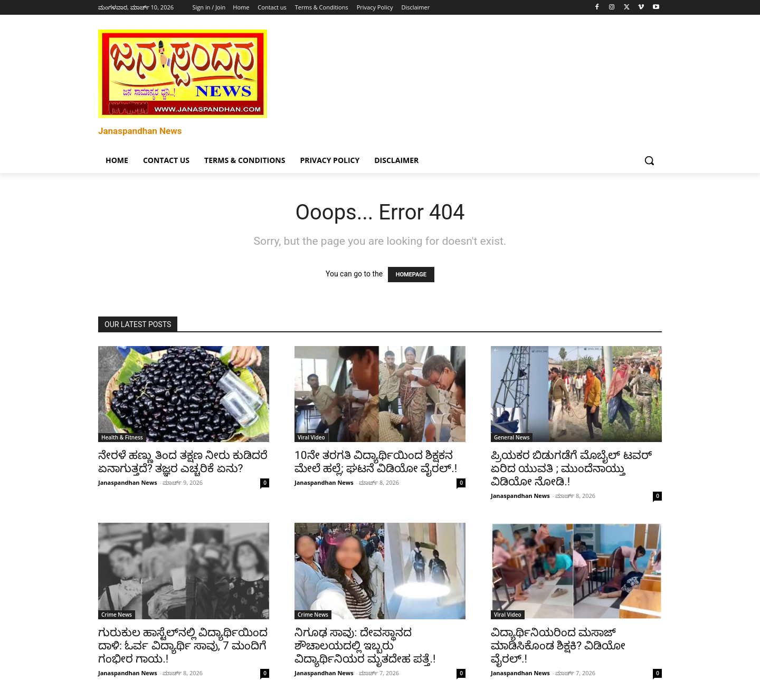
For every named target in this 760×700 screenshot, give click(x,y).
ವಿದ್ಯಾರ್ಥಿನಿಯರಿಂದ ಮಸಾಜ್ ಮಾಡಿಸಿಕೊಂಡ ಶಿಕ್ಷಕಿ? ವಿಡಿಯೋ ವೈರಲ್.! (558, 646)
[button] (649, 160)
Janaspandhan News (128, 482)
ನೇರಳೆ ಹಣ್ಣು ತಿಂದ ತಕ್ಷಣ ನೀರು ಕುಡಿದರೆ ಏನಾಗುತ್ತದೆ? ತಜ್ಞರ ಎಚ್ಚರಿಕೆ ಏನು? (183, 462)
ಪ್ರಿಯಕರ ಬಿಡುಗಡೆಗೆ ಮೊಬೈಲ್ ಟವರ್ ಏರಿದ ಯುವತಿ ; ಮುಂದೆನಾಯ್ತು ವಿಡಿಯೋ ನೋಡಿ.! (571, 468)
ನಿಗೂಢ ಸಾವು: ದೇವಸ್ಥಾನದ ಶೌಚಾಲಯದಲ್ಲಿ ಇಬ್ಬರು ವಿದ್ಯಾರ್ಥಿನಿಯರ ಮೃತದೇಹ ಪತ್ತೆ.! (365, 646)
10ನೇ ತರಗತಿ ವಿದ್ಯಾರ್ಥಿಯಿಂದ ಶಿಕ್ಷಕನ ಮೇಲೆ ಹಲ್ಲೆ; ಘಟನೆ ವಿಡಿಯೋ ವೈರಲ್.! (376, 462)
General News (512, 437)
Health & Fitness (122, 437)
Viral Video (311, 437)
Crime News (117, 615)
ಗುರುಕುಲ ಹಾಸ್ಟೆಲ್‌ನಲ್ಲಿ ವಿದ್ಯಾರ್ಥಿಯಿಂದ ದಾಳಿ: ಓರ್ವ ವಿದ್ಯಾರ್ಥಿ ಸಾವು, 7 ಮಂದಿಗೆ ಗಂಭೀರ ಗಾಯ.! (183, 646)
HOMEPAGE (411, 275)
